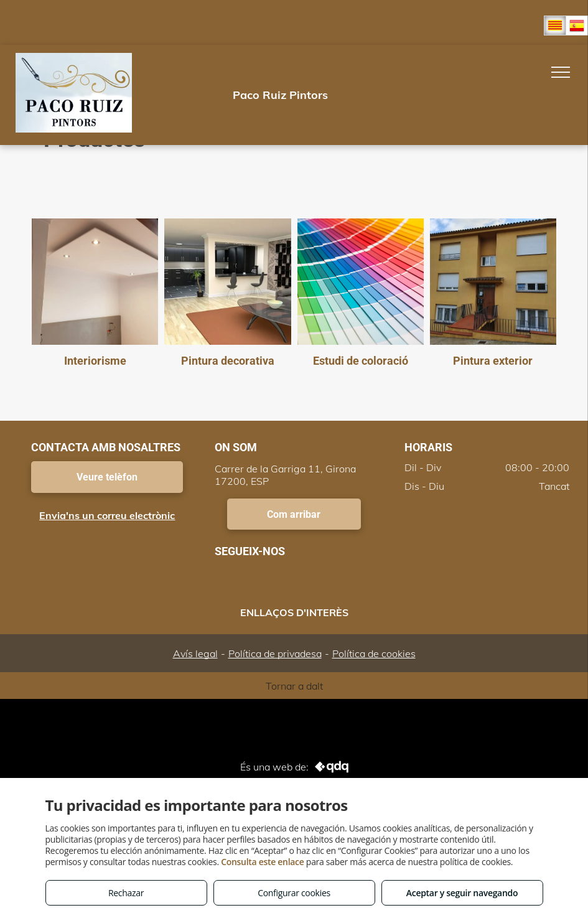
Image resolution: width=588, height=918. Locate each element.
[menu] (561, 72)
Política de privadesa (275, 653)
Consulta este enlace (262, 862)
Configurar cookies (294, 893)
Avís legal (195, 653)
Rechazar (126, 893)
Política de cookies (374, 653)
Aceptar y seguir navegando (462, 893)
